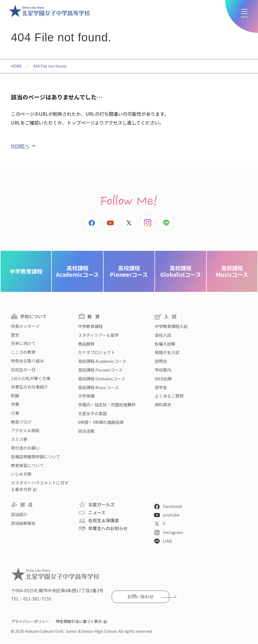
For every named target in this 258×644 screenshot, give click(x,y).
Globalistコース (181, 271)
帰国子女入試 (167, 352)
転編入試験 (165, 344)
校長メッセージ (25, 326)
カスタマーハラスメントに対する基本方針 (40, 486)
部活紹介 (19, 514)
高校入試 (163, 335)
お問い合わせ (141, 596)
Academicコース (77, 271)
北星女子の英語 (92, 413)
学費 (15, 404)
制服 (15, 396)
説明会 (161, 361)
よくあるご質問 (169, 396)
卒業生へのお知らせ (108, 528)
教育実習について (27, 465)
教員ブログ (21, 422)
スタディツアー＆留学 (98, 335)
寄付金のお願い (25, 448)
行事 (15, 413)
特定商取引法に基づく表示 (79, 621)
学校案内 (163, 370)
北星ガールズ (101, 504)
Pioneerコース (129, 271)
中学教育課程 (26, 271)
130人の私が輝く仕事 (31, 378)
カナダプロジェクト (97, 352)
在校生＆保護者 (104, 520)
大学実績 (86, 396)
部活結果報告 (23, 523)
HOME (16, 66)
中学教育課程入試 (171, 326)
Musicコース (232, 271)
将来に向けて (23, 343)
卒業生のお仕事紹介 (29, 387)
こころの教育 (23, 352)
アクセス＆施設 (25, 430)
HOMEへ (20, 146)
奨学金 (161, 387)
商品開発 (86, 344)
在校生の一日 (23, 370)
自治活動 (86, 431)
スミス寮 (19, 439)
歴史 (15, 335)
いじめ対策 (21, 474)
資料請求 (163, 405)
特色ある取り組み (27, 361)
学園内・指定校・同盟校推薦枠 (107, 405)
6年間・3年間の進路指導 (101, 422)
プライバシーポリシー (30, 621)
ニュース (97, 512)
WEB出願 (163, 379)
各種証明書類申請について (36, 457)
